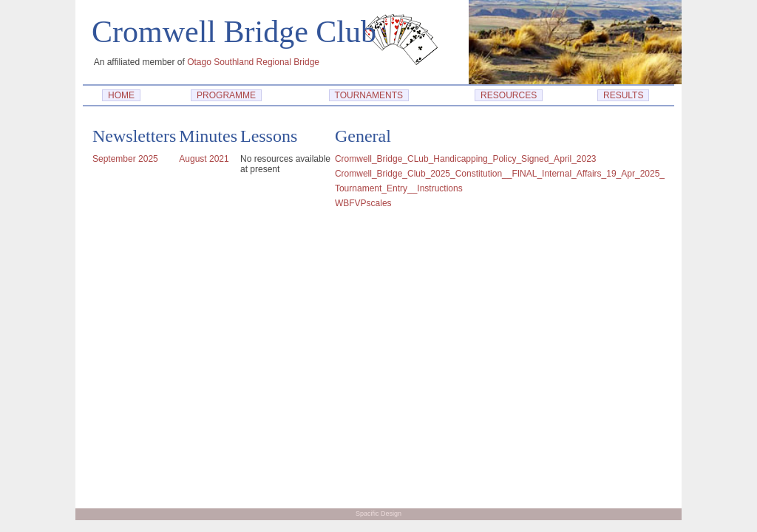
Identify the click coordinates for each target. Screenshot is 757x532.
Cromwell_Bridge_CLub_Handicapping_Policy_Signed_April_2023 (466, 159)
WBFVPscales (363, 203)
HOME (121, 95)
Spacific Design (378, 514)
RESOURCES (508, 95)
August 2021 (204, 159)
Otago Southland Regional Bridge (253, 62)
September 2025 (125, 159)
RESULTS (623, 95)
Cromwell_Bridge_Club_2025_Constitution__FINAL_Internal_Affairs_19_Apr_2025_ (500, 174)
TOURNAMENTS (369, 95)
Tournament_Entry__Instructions (399, 188)
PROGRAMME (226, 95)
